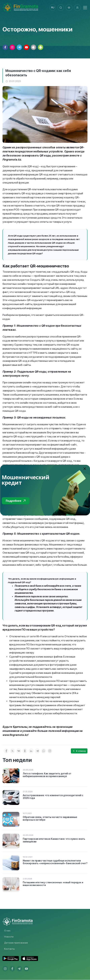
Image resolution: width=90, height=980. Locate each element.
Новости (9, 937)
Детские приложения (16, 943)
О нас (7, 931)
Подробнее (16, 501)
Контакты (9, 949)
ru (52, 8)
